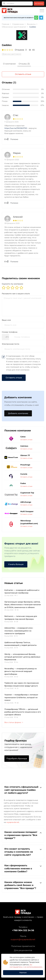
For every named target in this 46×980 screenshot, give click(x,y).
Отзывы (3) (24, 64)
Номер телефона (10, 332)
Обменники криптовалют (12, 54)
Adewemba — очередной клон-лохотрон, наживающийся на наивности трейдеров (19, 631)
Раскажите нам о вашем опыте (16, 294)
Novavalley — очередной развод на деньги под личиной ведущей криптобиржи (20, 671)
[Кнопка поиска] (4, 4)
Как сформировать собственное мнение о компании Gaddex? (23, 868)
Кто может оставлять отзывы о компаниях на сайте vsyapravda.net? (23, 852)
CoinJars (24, 446)
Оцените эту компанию (12, 284)
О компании (9, 64)
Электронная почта (10, 344)
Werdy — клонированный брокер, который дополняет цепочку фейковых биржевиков (22, 657)
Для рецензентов (23, 950)
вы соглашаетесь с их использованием (26, 966)
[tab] (9, 64)
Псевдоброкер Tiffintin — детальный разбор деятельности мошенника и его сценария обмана (23, 712)
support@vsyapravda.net (23, 939)
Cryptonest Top (27, 493)
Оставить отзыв (23, 74)
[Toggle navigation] (42, 11)
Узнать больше (16, 564)
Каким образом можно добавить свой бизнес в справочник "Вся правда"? (23, 885)
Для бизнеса (39, 4)
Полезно (11, 139)
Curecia (24, 474)
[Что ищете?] (17, 4)
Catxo (23, 437)
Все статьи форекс (14, 722)
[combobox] (6, 337)
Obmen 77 (25, 455)
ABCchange (26, 502)
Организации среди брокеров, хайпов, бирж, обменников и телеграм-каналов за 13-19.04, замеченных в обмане (23, 605)
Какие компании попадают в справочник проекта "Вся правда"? (23, 835)
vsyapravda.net (13, 822)
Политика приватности (23, 946)
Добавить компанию (18, 413)
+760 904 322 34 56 (23, 930)
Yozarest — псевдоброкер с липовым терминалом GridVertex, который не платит (21, 697)
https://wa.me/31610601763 (16, 128)
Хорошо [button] (23, 972)
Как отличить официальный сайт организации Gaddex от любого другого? (23, 790)
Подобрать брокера (17, 759)
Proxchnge (25, 465)
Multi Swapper (27, 511)
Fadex (23, 483)
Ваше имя (6, 320)
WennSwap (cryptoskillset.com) (29, 522)
